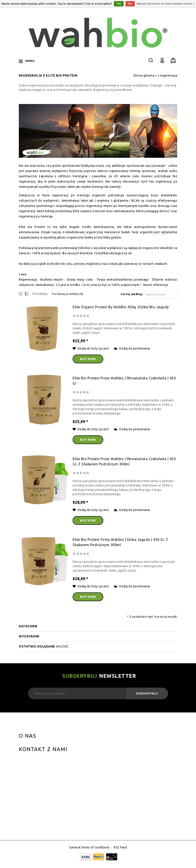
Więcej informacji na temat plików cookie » (166, 4)
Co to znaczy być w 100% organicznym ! (112, 285)
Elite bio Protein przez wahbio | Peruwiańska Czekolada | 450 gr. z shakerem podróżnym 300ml (124, 461)
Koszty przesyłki (166, 617)
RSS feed (120, 847)
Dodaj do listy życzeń (91, 348)
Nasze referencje (156, 285)
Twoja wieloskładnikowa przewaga (122, 280)
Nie (130, 4)
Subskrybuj (147, 693)
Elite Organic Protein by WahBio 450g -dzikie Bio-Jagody (121, 307)
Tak (119, 4)
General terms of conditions (89, 847)
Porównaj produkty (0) (68, 294)
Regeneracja (28, 280)
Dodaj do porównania (132, 348)
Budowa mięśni (52, 280)
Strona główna (144, 75)
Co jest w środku (68, 285)
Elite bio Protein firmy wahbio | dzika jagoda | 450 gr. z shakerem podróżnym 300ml (120, 542)
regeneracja (169, 75)
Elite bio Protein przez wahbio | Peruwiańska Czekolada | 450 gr (124, 381)
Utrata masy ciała (80, 280)
